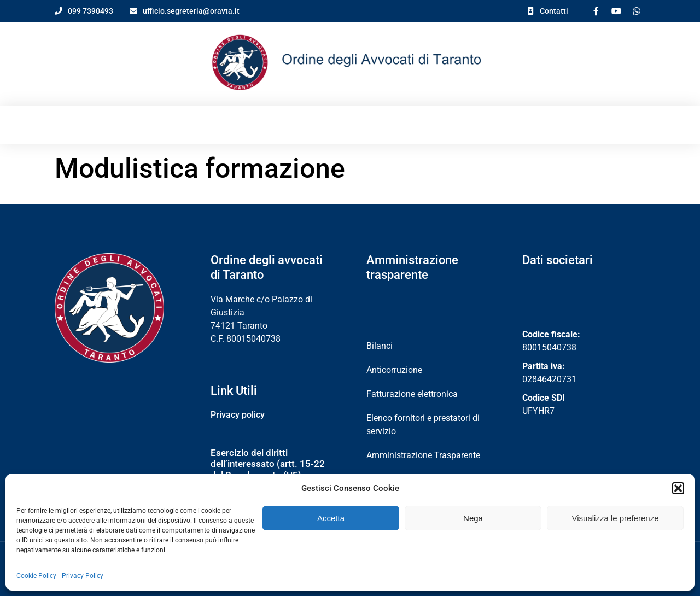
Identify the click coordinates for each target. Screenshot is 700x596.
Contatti (554, 11)
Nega (473, 518)
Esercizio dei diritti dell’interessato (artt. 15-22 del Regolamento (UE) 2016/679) (268, 463)
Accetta (331, 518)
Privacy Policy (83, 576)
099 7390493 (91, 11)
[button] (678, 488)
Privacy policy (238, 408)
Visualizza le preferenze (616, 518)
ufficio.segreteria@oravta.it (191, 11)
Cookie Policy (36, 576)
